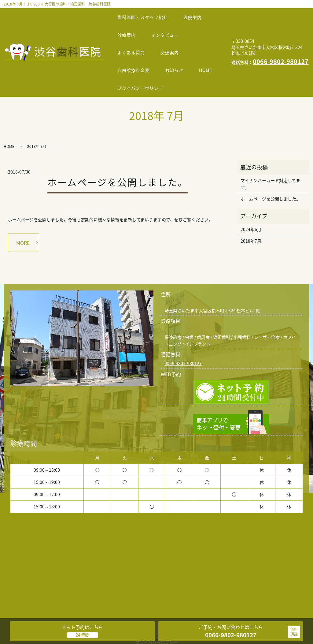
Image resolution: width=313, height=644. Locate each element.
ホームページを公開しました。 (118, 151)
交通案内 (176, 37)
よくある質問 (133, 37)
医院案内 (199, 14)
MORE (23, 212)
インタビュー (171, 25)
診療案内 (129, 25)
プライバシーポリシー (175, 60)
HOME (126, 60)
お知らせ (180, 48)
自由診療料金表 (136, 48)
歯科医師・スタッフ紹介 (145, 14)
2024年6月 (251, 199)
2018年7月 (251, 210)
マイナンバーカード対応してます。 (270, 153)
